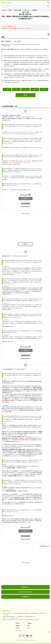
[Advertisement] (25, 574)
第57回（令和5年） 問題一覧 (25, 592)
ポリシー (29, 628)
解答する (25, 95)
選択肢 (3, 41)
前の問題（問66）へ (26, 587)
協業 (28, 626)
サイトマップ (18, 630)
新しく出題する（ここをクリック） (18, 28)
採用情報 (18, 626)
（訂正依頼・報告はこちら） (6, 46)
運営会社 (18, 623)
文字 (16, 41)
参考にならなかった (25, 203)
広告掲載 (29, 623)
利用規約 (18, 628)
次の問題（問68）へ (26, 597)
